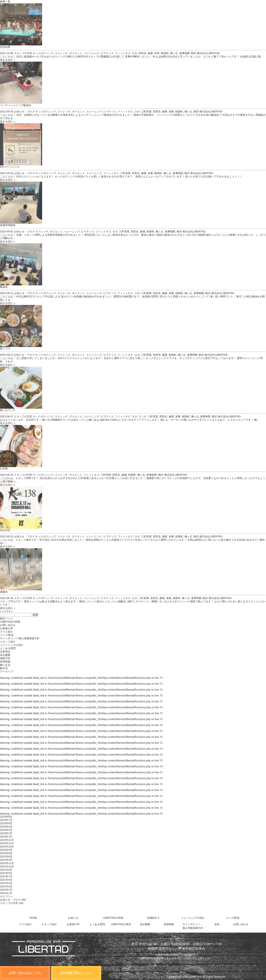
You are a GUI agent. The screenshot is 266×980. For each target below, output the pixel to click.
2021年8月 (6, 873)
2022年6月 (6, 857)
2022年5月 (6, 860)
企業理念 (5, 652)
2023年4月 (6, 827)
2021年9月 (6, 870)
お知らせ (73, 918)
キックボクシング (43, 53)
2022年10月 (7, 847)
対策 (157, 53)
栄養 (171, 111)
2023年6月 (6, 823)
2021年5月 (6, 880)
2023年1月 (6, 837)
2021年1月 (6, 893)
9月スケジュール (10, 167)
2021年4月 (6, 883)
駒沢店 (4, 668)
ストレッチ (61, 53)
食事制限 (185, 53)
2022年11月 (7, 843)
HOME (33, 918)
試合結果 (5, 47)
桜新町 (165, 53)
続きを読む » (8, 60)
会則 (217, 924)
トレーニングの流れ (12, 645)
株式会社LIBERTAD (208, 53)
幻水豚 (4, 468)
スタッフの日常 (23, 53)
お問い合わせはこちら (25, 973)
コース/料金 (7, 635)
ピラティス (107, 53)
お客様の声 (6, 628)
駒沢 (194, 53)
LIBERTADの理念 (121, 924)
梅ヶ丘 (174, 53)
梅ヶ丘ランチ (8, 410)
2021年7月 (6, 876)
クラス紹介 (6, 632)
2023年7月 (6, 820)
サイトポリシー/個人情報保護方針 (20, 638)
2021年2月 (6, 890)
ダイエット (76, 53)
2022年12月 (7, 840)
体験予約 (5, 658)
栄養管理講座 (8, 225)
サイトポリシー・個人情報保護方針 (193, 926)
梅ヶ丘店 (5, 665)
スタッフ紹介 (8, 642)
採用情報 (5, 662)
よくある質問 (8, 648)
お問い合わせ (8, 625)
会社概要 (5, 655)
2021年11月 (7, 863)
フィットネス (123, 53)
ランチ (142, 416)
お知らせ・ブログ (24, 111)
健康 (150, 53)
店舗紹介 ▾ (153, 918)
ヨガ (134, 53)
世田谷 (142, 53)
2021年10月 (7, 866)
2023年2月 (6, 833)
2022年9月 (6, 850)
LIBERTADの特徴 (10, 622)
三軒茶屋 (146, 111)
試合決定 (5, 530)
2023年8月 (6, 817)
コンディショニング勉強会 (16, 105)
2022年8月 (6, 853)
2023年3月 (6, 830)
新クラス (5, 349)
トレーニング (91, 53)
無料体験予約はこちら (76, 973)
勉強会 (4, 287)
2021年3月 (6, 886)
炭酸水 (4, 592)
